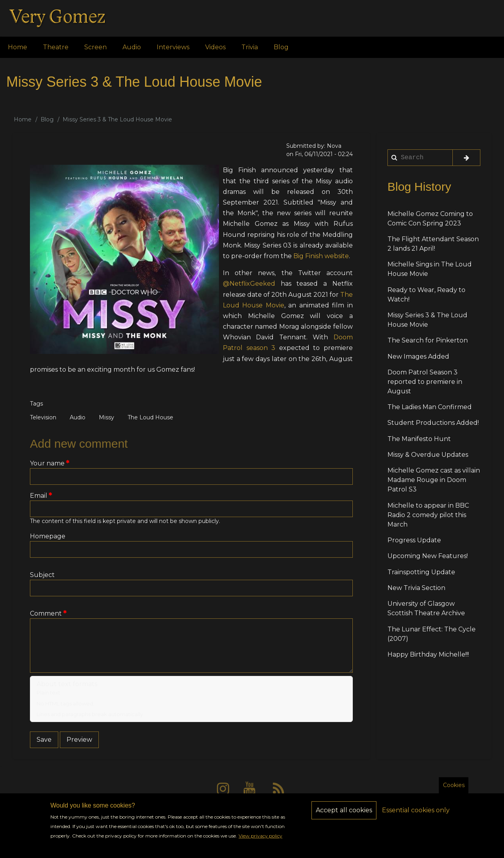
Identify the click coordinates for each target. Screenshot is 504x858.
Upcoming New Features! (428, 556)
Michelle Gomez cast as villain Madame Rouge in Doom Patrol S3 (434, 480)
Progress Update (414, 540)
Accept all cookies (344, 817)
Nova (334, 146)
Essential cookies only (416, 817)
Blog (47, 119)
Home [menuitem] (18, 47)
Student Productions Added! (433, 423)
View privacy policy (260, 842)
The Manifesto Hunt (419, 439)
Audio (78, 417)
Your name (47, 463)
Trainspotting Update (421, 572)
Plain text (48, 692)
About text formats (67, 684)
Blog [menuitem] (281, 47)
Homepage (48, 536)
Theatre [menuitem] (56, 47)
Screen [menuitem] (95, 47)
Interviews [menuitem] (173, 47)
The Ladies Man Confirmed (430, 407)
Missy (107, 417)
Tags (36, 404)
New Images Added (418, 356)
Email (39, 496)
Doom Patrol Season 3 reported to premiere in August (425, 382)
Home (23, 119)
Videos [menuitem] (215, 47)
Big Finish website (321, 256)
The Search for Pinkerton (428, 340)
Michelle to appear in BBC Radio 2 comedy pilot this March (428, 515)
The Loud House (150, 417)
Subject (42, 575)
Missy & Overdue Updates (428, 455)
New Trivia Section (416, 588)
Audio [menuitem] (132, 47)
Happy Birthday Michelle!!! (428, 654)
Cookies (454, 792)
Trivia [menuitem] (250, 47)
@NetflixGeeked (249, 284)
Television (43, 417)
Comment (46, 613)
